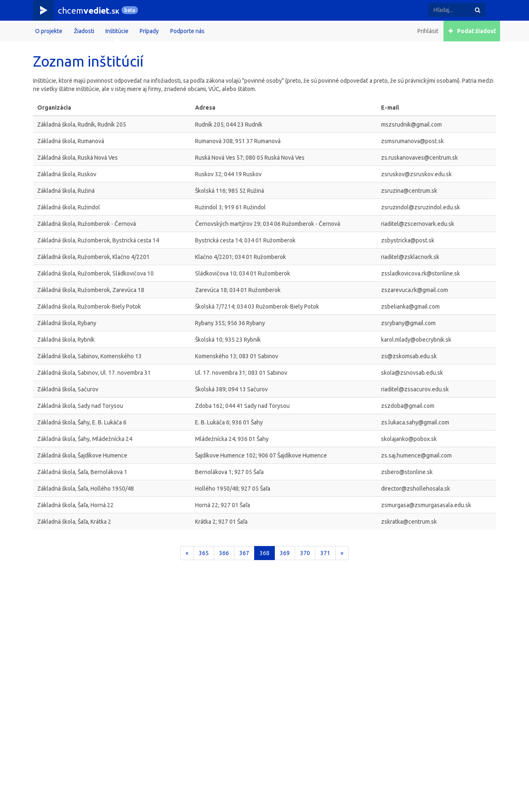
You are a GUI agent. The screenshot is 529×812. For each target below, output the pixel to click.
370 (305, 553)
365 (204, 553)
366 (224, 553)
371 (325, 553)
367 (244, 553)
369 (285, 553)
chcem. (89, 10)
